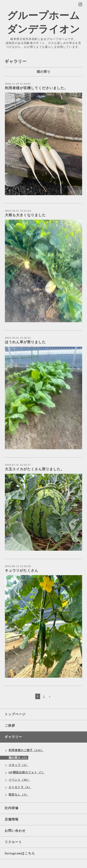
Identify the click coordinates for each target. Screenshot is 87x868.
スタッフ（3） (18, 765)
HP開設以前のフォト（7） (27, 772)
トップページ (15, 714)
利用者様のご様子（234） (26, 750)
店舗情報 (12, 819)
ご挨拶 (10, 726)
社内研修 (12, 808)
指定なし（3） (18, 795)
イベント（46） (19, 780)
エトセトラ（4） (20, 787)
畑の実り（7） (18, 758)
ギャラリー (13, 737)
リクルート (13, 842)
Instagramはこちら (20, 853)
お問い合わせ (15, 831)
